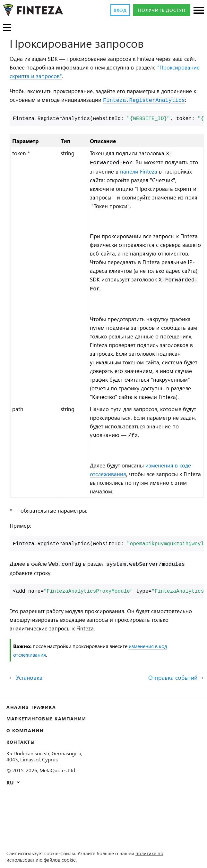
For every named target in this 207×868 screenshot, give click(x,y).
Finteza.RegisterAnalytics (51, 110)
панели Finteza (156, 181)
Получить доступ (158, 10)
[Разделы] (199, 11)
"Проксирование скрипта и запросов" (64, 77)
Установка (32, 728)
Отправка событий (169, 728)
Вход (111, 10)
